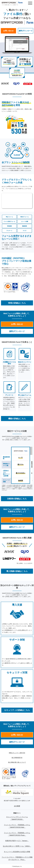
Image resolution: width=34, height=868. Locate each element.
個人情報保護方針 (17, 758)
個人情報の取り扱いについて (17, 762)
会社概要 (17, 806)
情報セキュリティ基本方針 (17, 753)
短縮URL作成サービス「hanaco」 (17, 841)
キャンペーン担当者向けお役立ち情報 (17, 852)
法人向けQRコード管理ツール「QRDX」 (17, 846)
